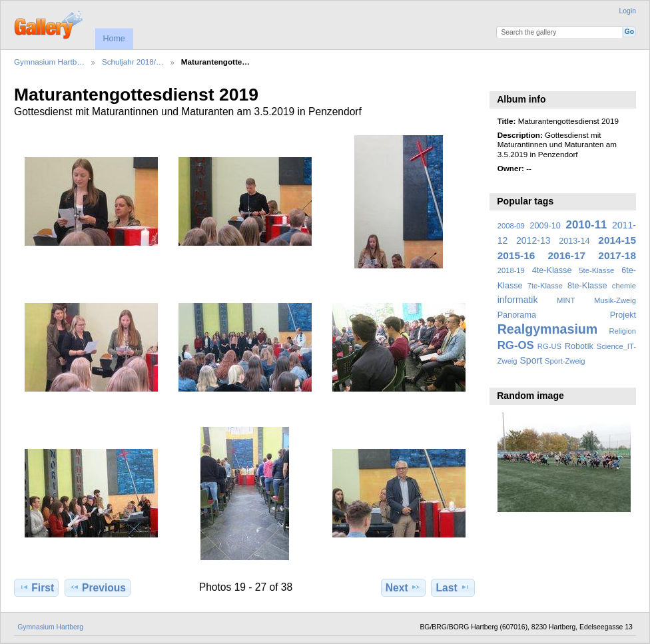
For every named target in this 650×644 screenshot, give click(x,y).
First (36, 587)
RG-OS (516, 345)
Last (453, 587)
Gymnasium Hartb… (49, 62)
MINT (566, 300)
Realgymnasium (548, 329)
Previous (98, 587)
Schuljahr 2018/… (133, 62)
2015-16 (516, 255)
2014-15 (617, 240)
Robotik (579, 346)
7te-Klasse (545, 286)
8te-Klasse (587, 286)
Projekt (623, 315)
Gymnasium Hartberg (50, 627)
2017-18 (617, 255)
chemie (624, 286)
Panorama (517, 315)
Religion (622, 331)
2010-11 (587, 225)
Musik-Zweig (615, 300)
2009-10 (545, 226)
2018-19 (511, 270)
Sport (531, 360)
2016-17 (567, 255)
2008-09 (511, 226)
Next (403, 587)
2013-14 (574, 241)
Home (114, 39)
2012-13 (533, 240)
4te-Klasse (552, 270)
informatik (518, 300)
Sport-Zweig (565, 361)
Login (628, 11)
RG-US (549, 346)
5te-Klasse (596, 270)
